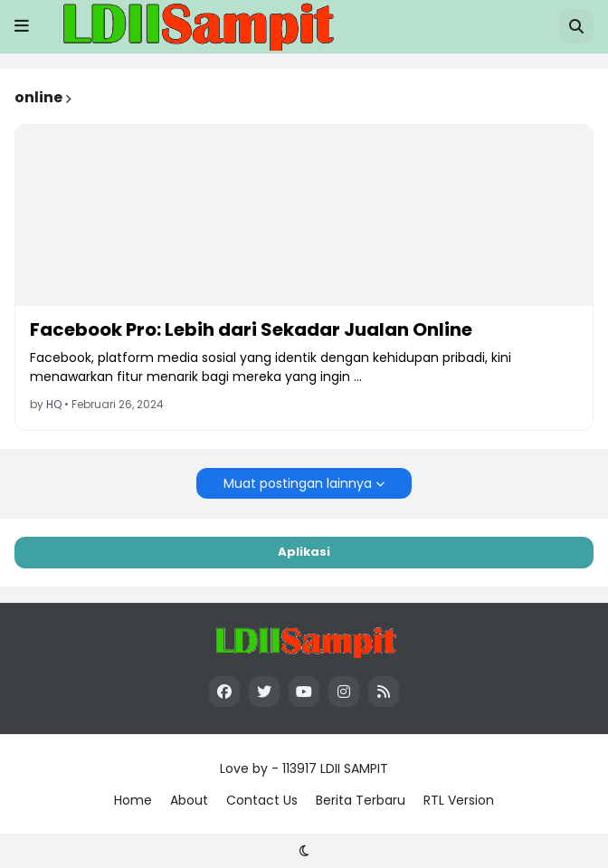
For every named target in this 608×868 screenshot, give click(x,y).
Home (133, 800)
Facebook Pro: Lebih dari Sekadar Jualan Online (251, 329)
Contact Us (262, 800)
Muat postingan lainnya (298, 483)
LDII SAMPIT (354, 768)
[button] (22, 26)
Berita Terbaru (361, 800)
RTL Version (459, 800)
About (189, 800)
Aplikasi (304, 552)
